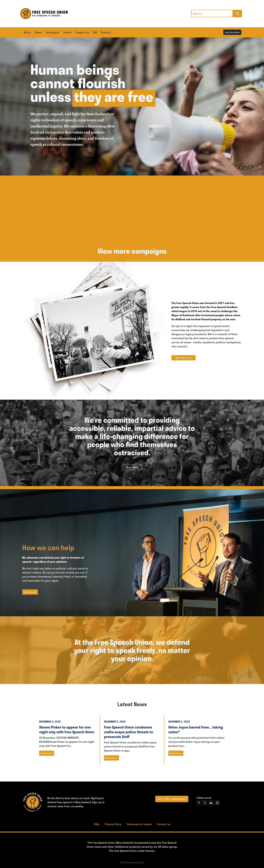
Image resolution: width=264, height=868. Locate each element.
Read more (47, 753)
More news (132, 467)
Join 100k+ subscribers (172, 799)
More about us (183, 358)
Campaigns (52, 32)
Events (67, 32)
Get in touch (30, 592)
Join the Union (232, 32)
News (38, 32)
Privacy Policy (113, 824)
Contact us (164, 824)
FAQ (95, 32)
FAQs (97, 824)
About (27, 32)
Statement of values (139, 824)
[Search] (212, 14)
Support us (82, 32)
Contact (106, 32)
